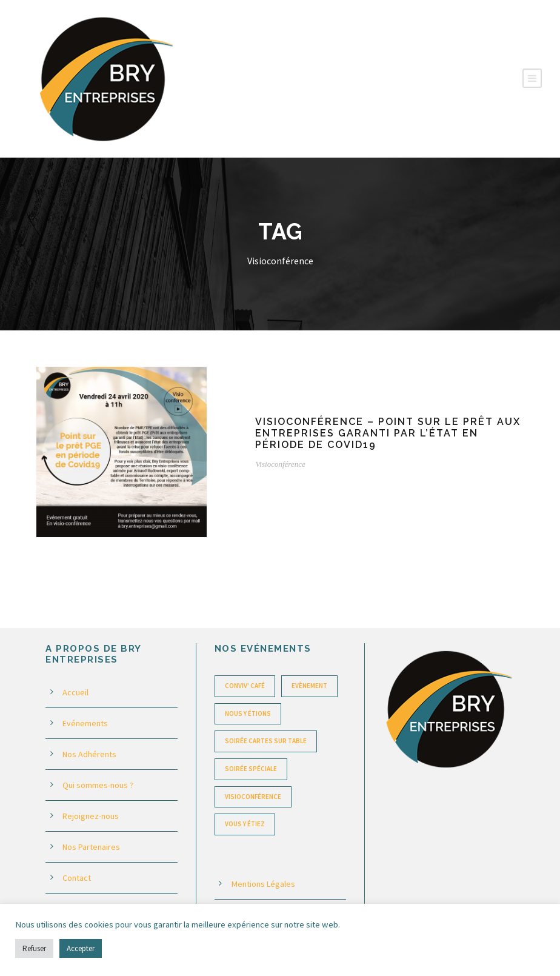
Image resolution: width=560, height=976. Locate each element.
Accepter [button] (81, 948)
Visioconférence (280, 464)
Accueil (75, 692)
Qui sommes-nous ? (98, 785)
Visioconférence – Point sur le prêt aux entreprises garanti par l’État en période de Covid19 (388, 433)
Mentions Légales (263, 884)
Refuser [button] (34, 948)
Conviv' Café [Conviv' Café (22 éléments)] (245, 686)
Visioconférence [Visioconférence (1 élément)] (253, 797)
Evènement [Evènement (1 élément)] (309, 686)
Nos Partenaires (91, 847)
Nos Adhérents (89, 754)
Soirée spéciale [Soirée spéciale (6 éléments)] (251, 769)
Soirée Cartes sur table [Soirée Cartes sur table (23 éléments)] (266, 741)
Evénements (85, 723)
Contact (77, 878)
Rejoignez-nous (91, 816)
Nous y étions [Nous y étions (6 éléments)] (248, 714)
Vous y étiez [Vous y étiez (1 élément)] (245, 824)
